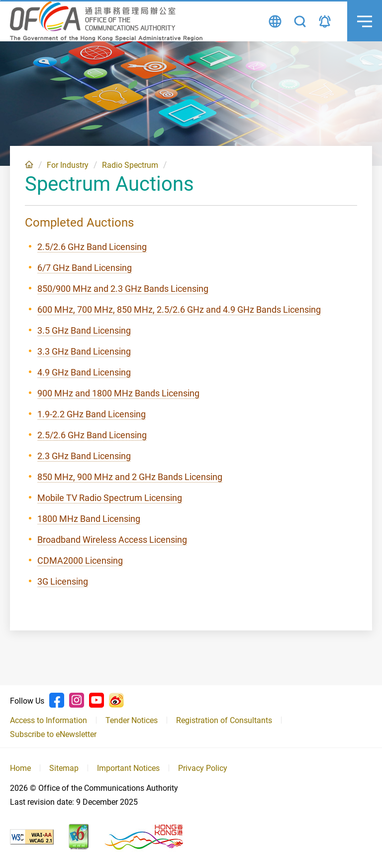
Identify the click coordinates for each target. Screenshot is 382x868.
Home (29, 164)
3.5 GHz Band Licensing (84, 330)
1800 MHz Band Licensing (89, 519)
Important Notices (128, 768)
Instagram (77, 700)
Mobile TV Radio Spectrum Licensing (110, 498)
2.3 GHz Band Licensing (84, 456)
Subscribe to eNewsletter (53, 734)
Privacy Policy (203, 768)
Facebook (57, 700)
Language (275, 21)
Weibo (116, 700)
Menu (360, 12)
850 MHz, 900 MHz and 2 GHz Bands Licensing (130, 477)
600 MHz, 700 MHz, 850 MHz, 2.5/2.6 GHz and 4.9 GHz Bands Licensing (179, 310)
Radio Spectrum (130, 165)
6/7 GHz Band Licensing (85, 268)
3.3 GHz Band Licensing (84, 351)
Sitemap (64, 768)
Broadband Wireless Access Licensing (112, 540)
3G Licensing (63, 581)
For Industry (68, 165)
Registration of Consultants (224, 720)
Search (300, 21)
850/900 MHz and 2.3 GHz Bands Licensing (123, 289)
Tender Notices (132, 720)
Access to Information (48, 720)
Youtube (96, 700)
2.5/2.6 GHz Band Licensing (92, 247)
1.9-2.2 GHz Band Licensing (92, 414)
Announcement (325, 21)
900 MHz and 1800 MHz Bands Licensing (118, 393)
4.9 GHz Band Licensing (84, 372)
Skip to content (0, 0)
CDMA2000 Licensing (80, 560)
